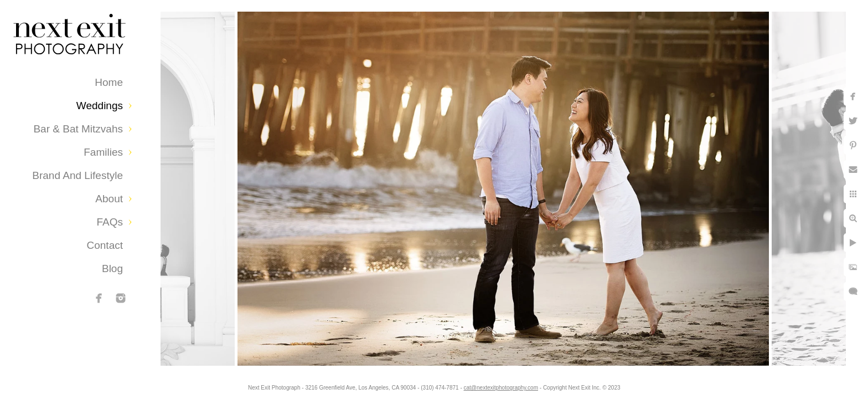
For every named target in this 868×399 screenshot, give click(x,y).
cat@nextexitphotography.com (501, 388)
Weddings (100, 106)
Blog (112, 268)
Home (109, 82)
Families (103, 152)
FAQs (110, 222)
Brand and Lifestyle (77, 175)
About (109, 199)
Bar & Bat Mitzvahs (78, 129)
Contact (105, 245)
